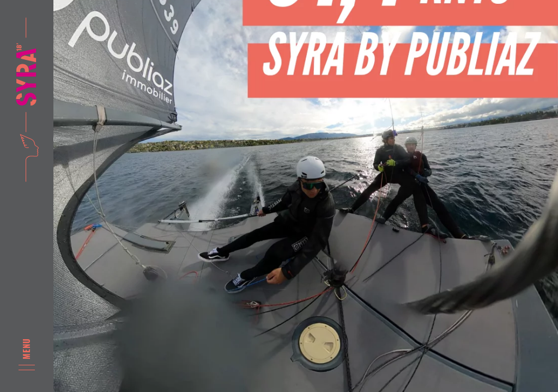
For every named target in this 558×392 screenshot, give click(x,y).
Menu (27, 348)
